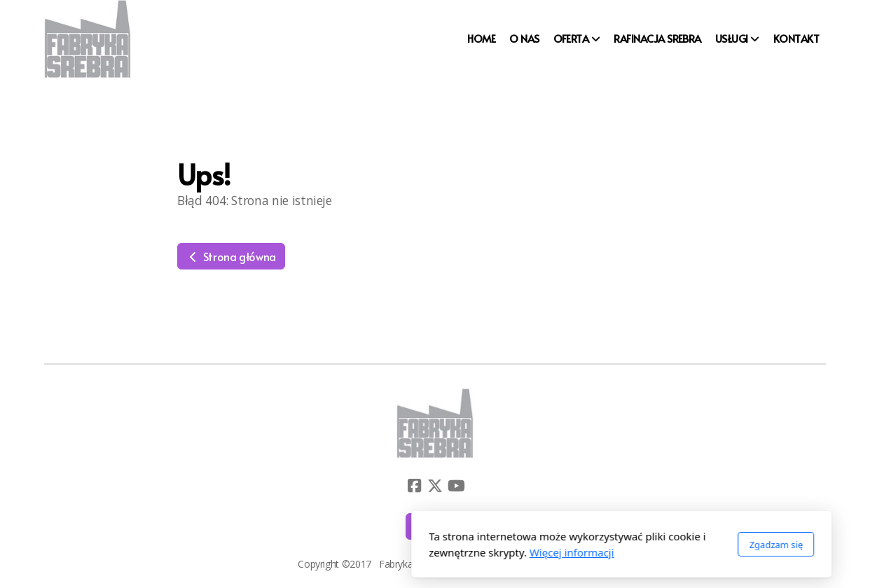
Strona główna (231, 256)
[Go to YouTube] (456, 486)
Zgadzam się (589, 545)
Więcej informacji (386, 552)
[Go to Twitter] (435, 486)
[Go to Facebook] (414, 486)
